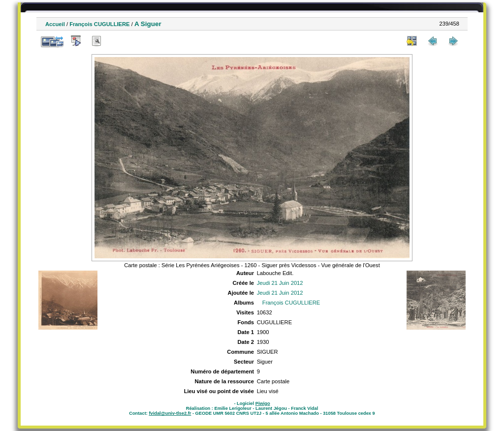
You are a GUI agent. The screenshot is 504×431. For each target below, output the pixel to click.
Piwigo (263, 403)
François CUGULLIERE (99, 24)
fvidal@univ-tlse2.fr (170, 413)
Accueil (55, 24)
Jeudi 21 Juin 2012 (280, 283)
